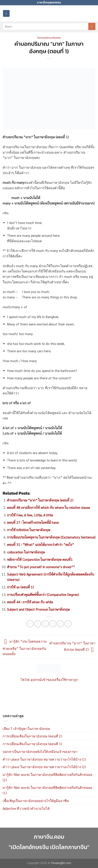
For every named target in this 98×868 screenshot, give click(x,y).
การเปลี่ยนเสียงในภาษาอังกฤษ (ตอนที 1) (32, 744)
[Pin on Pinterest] (60, 624)
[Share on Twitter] (45, 624)
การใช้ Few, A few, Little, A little (30, 515)
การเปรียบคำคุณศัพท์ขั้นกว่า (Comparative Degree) (43, 594)
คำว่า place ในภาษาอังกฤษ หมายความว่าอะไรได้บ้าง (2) (44, 767)
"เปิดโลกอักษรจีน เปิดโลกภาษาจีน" (49, 847)
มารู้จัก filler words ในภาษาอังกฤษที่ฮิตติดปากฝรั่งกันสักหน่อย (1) (47, 790)
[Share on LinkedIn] (68, 624)
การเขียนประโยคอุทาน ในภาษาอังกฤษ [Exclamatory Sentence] (51, 537)
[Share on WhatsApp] (30, 624)
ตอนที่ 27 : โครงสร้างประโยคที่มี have (33, 522)
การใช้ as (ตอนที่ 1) (20, 587)
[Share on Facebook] (38, 624)
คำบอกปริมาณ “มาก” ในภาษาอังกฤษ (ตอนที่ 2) (40, 500)
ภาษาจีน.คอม (49, 837)
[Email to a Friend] (53, 624)
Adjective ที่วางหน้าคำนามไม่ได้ (26, 808)
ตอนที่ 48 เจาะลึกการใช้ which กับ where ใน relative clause (49, 507)
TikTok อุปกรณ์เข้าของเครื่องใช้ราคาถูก (49, 679)
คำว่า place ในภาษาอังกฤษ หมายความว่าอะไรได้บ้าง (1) (44, 759)
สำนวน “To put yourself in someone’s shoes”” (41, 567)
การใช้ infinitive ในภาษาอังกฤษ (29, 530)
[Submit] (92, 26)
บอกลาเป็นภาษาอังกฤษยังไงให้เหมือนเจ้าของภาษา (40, 751)
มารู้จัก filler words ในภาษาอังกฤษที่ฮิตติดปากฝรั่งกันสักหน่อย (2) (47, 777)
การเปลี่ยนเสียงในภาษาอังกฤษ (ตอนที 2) (32, 736)
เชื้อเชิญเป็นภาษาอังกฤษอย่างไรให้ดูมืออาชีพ (36, 801)
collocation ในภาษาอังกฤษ (26, 552)
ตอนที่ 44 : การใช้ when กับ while (30, 602)
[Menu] (6, 13)
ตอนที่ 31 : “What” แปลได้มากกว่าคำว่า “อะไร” (40, 544)
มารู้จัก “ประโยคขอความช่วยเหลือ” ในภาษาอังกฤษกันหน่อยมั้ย (25, 647)
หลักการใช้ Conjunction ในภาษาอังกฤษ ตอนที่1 (40, 559)
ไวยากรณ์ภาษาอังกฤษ (49, 38)
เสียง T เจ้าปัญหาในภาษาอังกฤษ (26, 728)
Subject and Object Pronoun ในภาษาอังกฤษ (38, 609)
